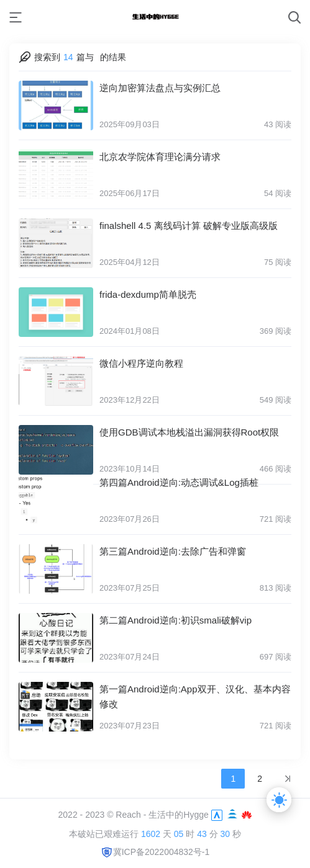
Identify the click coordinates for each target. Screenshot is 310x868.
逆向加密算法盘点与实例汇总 (160, 88)
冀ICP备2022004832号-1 (155, 852)
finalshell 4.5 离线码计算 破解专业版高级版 (189, 226)
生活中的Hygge (178, 815)
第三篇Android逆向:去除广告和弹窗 (173, 555)
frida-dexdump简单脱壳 (148, 294)
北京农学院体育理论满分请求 (160, 157)
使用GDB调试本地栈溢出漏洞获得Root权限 (189, 432)
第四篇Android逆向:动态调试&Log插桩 (179, 486)
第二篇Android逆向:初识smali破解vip (176, 624)
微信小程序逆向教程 (141, 363)
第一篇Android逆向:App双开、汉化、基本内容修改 (195, 700)
